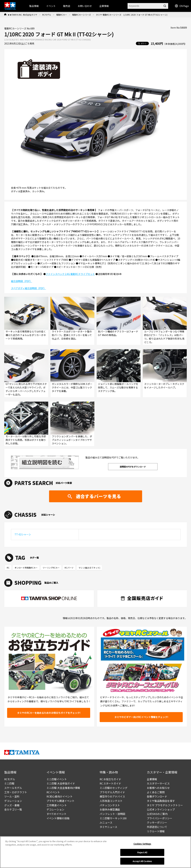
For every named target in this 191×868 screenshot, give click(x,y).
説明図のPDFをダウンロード (133, 467)
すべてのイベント (57, 814)
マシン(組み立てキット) (89, 568)
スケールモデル (13, 788)
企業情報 (152, 779)
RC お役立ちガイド (110, 779)
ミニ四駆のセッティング (114, 788)
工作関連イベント (57, 805)
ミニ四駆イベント (57, 779)
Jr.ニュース (106, 822)
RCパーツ (69, 568)
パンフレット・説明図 (112, 814)
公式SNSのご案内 (157, 814)
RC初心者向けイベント (60, 796)
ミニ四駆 (9, 783)
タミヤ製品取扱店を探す (161, 801)
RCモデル (47, 15)
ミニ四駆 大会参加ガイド (61, 783)
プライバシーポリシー (160, 818)
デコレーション (13, 801)
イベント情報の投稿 (58, 818)
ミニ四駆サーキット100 (113, 818)
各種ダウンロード (157, 796)
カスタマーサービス (158, 783)
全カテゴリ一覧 (13, 809)
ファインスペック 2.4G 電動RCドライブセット (70, 274)
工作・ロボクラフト (16, 792)
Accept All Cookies (142, 863)
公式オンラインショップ (161, 809)
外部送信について (157, 827)
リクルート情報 (156, 831)
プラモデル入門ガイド (112, 792)
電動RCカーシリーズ (81, 15)
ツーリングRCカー (51, 568)
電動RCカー (62, 15)
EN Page (182, 6)
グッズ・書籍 (12, 805)
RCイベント (53, 792)
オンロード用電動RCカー (26, 568)
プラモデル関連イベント (60, 801)
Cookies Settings (142, 846)
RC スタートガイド (110, 783)
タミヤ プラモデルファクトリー (165, 805)
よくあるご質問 (156, 792)
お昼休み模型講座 (110, 809)
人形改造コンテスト (111, 801)
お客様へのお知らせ (158, 788)
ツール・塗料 (12, 796)
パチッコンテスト (110, 805)
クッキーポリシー (157, 822)
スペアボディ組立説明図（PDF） (29, 288)
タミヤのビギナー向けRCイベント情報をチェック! (141, 717)
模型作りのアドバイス (112, 796)
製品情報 (34, 6)
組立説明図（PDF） (22, 281)
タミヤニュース (108, 827)
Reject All (142, 854)
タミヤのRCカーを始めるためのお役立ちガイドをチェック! (49, 713)
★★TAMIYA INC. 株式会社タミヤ (22, 15)
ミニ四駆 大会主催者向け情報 (63, 788)
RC (8, 568)
